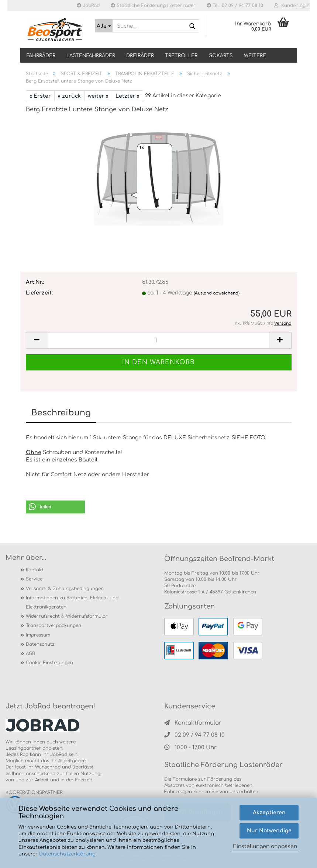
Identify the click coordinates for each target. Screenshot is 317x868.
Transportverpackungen (54, 625)
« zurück (69, 96)
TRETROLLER (181, 56)
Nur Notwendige (269, 831)
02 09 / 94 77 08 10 (194, 735)
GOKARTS (221, 56)
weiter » (98, 96)
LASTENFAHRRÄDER (91, 56)
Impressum (38, 635)
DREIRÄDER (140, 56)
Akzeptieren (269, 813)
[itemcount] (159, 340)
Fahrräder (41, 56)
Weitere (255, 56)
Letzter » (128, 96)
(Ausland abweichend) (217, 293)
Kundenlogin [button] (292, 6)
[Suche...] (104, 26)
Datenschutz (40, 644)
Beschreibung (61, 413)
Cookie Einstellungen (49, 663)
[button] (55, 507)
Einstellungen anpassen (265, 846)
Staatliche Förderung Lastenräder (153, 6)
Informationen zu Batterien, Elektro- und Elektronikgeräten (72, 602)
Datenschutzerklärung (67, 854)
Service (34, 579)
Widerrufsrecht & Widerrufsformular (67, 616)
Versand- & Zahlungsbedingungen (65, 589)
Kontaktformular (193, 723)
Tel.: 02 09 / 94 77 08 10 (235, 6)
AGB (30, 653)
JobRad (88, 6)
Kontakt (35, 570)
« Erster (40, 96)
